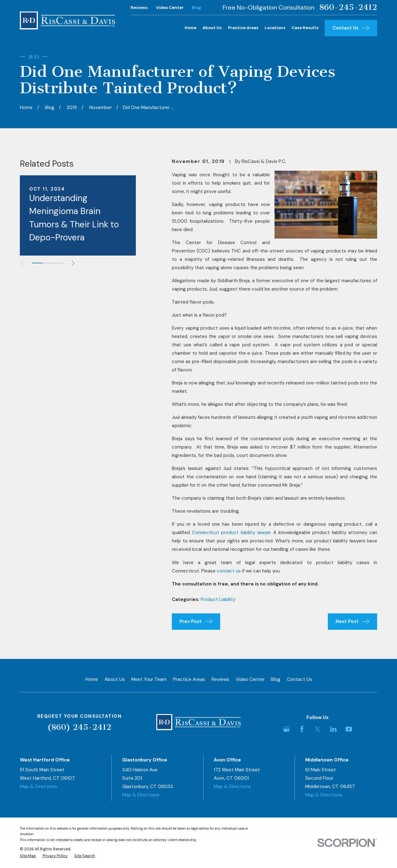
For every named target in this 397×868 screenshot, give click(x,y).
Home (92, 679)
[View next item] (73, 263)
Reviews (139, 8)
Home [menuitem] (190, 28)
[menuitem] (28, 856)
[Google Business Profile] (286, 729)
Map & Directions (38, 787)
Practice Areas (189, 679)
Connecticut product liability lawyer (231, 533)
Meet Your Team (149, 679)
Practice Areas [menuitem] (243, 28)
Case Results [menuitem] (305, 28)
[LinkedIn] (333, 729)
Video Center (170, 8)
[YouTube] (349, 729)
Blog (197, 8)
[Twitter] (317, 729)
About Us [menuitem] (212, 28)
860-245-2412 (348, 7)
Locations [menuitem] (275, 28)
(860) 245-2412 (79, 727)
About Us (115, 679)
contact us (229, 571)
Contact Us (299, 679)
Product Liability (218, 599)
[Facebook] (302, 729)
